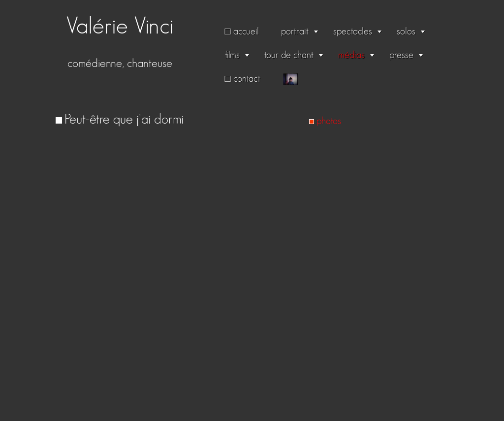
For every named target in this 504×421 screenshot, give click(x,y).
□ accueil (242, 32)
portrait (295, 32)
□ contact (243, 79)
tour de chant (289, 55)
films (232, 55)
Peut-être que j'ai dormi (124, 120)
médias (351, 55)
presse (401, 55)
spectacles (353, 32)
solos (406, 32)
